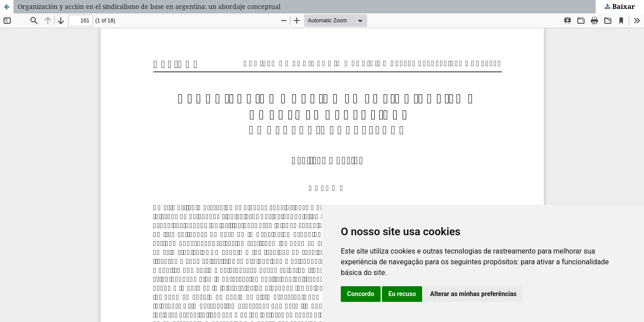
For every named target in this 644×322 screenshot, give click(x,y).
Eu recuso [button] (402, 294)
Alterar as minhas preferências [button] (473, 294)
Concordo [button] (361, 294)
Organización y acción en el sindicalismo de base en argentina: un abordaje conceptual (149, 6)
